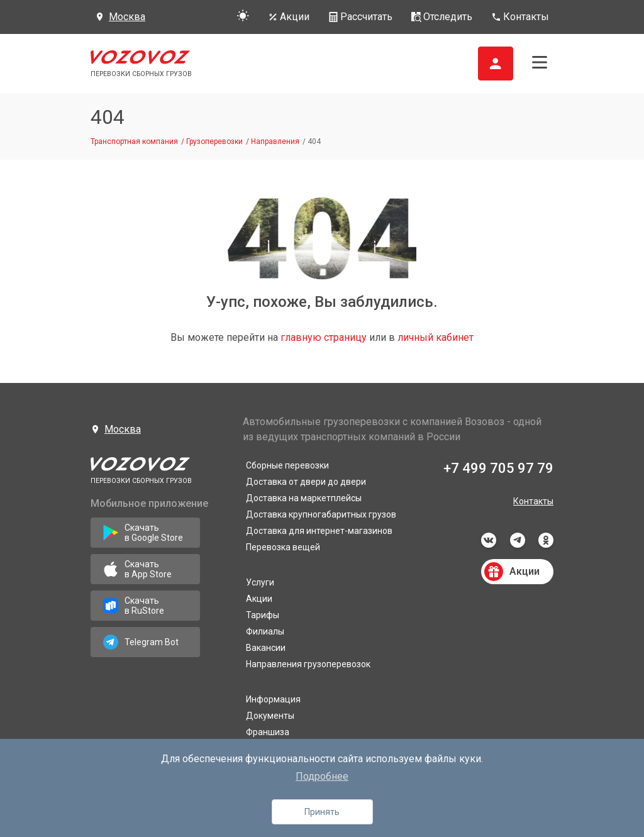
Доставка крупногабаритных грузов (321, 514)
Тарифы (263, 615)
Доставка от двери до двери (306, 482)
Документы (270, 716)
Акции (259, 599)
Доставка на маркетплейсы (304, 498)
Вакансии (266, 648)
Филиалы (265, 631)
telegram (518, 540)
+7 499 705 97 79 (498, 468)
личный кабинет (436, 337)
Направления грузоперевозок (308, 664)
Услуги (260, 582)
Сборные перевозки (287, 465)
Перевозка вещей (283, 547)
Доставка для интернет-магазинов (319, 531)
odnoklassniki (546, 540)
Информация (273, 699)
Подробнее (322, 776)
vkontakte (489, 540)
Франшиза (268, 732)
